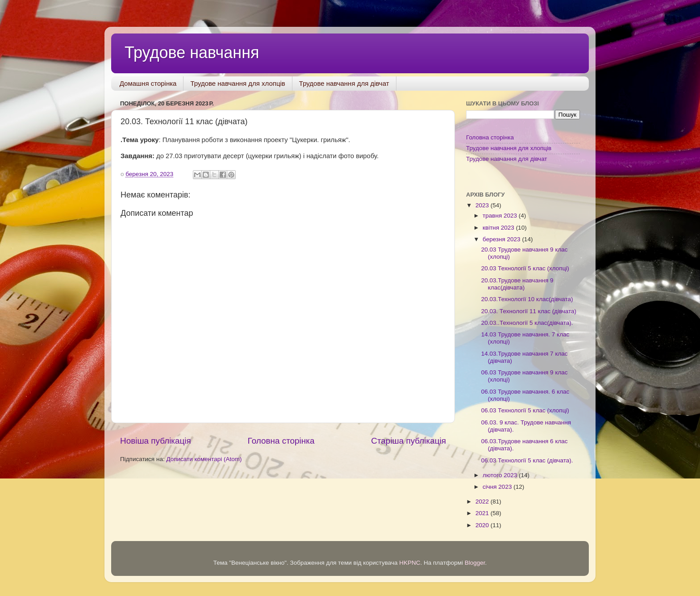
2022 (483, 502)
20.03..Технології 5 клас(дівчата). (527, 323)
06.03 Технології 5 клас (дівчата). (527, 460)
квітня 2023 (499, 228)
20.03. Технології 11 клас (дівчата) (529, 311)
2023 (483, 205)
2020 (483, 525)
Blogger (475, 563)
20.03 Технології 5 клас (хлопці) (525, 268)
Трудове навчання (192, 52)
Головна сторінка (281, 441)
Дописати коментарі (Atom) (204, 459)
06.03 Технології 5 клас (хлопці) (525, 410)
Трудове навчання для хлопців (237, 83)
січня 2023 (498, 487)
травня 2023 (501, 216)
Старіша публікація (408, 441)
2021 (483, 513)
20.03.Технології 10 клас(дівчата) (527, 299)
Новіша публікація (156, 441)
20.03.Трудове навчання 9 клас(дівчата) (517, 284)
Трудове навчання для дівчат (344, 83)
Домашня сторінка (148, 83)
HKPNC (410, 563)
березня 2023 (502, 239)
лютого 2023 (501, 475)
